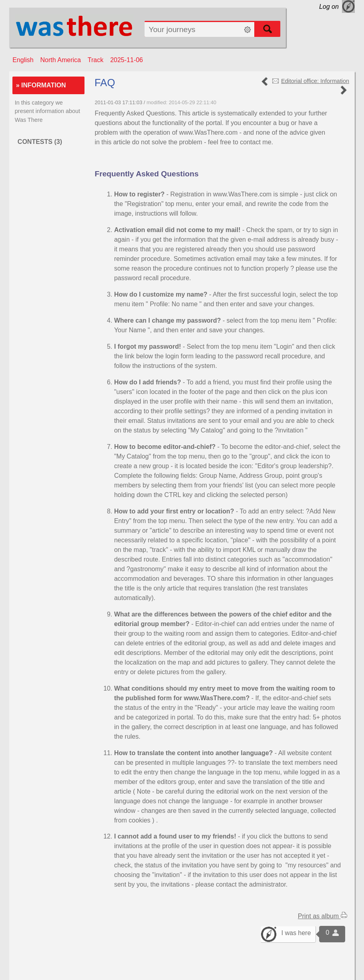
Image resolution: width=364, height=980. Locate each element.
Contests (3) (40, 142)
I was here (296, 933)
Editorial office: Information (315, 81)
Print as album (323, 916)
